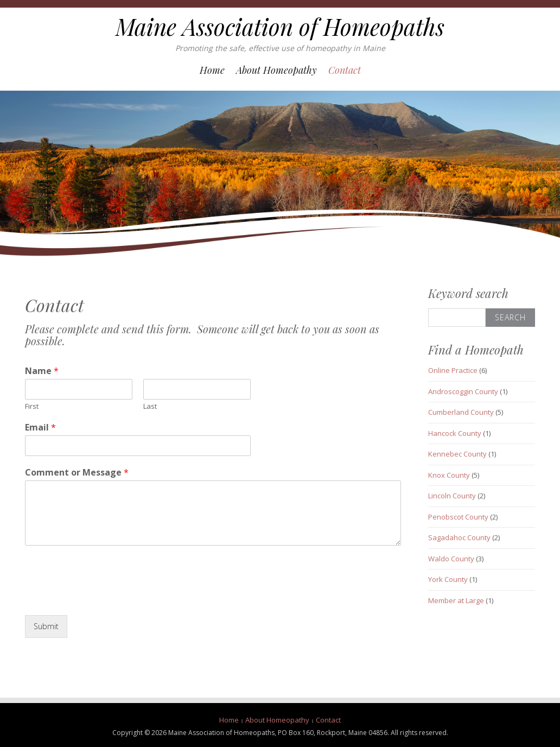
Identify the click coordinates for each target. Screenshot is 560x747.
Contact (345, 70)
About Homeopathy (276, 70)
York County (448, 579)
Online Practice (453, 370)
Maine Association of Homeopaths (280, 27)
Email (40, 428)
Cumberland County (461, 412)
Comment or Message (77, 473)
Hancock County (455, 433)
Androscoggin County (463, 391)
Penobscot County (458, 517)
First (32, 406)
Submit (46, 626)
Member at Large (456, 600)
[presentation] (107, 597)
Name (42, 371)
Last (150, 406)
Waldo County (451, 559)
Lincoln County (452, 496)
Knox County (449, 475)
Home (212, 70)
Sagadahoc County (459, 537)
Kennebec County (457, 454)
